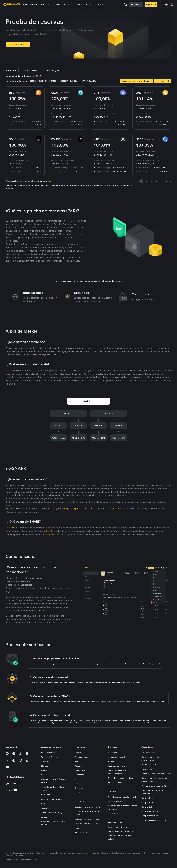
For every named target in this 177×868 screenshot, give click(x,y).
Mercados (45, 4)
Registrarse (151, 4)
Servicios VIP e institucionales (87, 824)
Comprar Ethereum (150, 816)
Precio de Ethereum (150, 769)
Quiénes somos (48, 753)
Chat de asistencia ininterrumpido (122, 797)
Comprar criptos (30, 4)
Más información (163, 81)
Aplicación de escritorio (118, 757)
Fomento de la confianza (52, 799)
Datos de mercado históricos (120, 778)
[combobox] (45, 70)
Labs (77, 828)
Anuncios (45, 761)
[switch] (14, 790)
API (110, 818)
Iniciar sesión (136, 4)
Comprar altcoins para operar (154, 820)
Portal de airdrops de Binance (121, 831)
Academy (79, 766)
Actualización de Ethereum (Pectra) (156, 774)
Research (79, 788)
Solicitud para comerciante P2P (88, 807)
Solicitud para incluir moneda (87, 819)
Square (90, 4)
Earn (80, 4)
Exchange (79, 753)
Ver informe (18, 44)
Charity (78, 792)
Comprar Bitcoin (148, 798)
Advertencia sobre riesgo (52, 812)
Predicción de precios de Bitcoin (155, 786)
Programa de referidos (118, 766)
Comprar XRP (147, 807)
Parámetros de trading (118, 827)
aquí (26, 855)
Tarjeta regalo (80, 770)
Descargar (113, 753)
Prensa (44, 770)
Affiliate (111, 761)
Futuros (69, 4)
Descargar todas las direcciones (137, 81)
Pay (76, 761)
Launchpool (80, 775)
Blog (43, 804)
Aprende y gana (148, 753)
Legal (44, 775)
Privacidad (46, 795)
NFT (76, 779)
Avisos (44, 817)
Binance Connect (82, 832)
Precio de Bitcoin (149, 765)
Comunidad (46, 808)
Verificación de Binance (118, 822)
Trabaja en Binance (50, 757)
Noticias (45, 766)
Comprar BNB (147, 802)
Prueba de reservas (117, 782)
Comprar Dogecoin (150, 811)
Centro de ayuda (115, 801)
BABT (77, 784)
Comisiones (113, 814)
